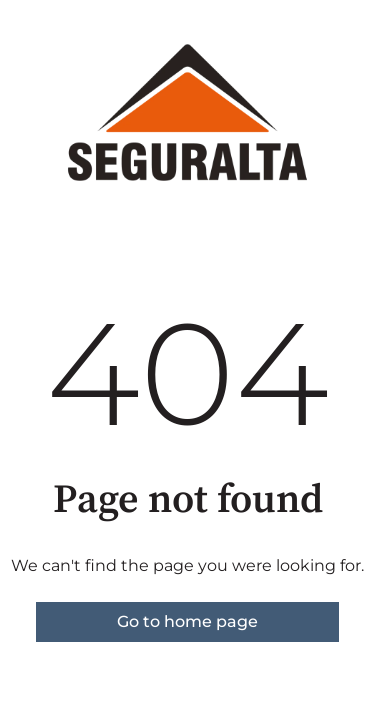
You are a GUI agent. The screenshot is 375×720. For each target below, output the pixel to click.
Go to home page (187, 621)
